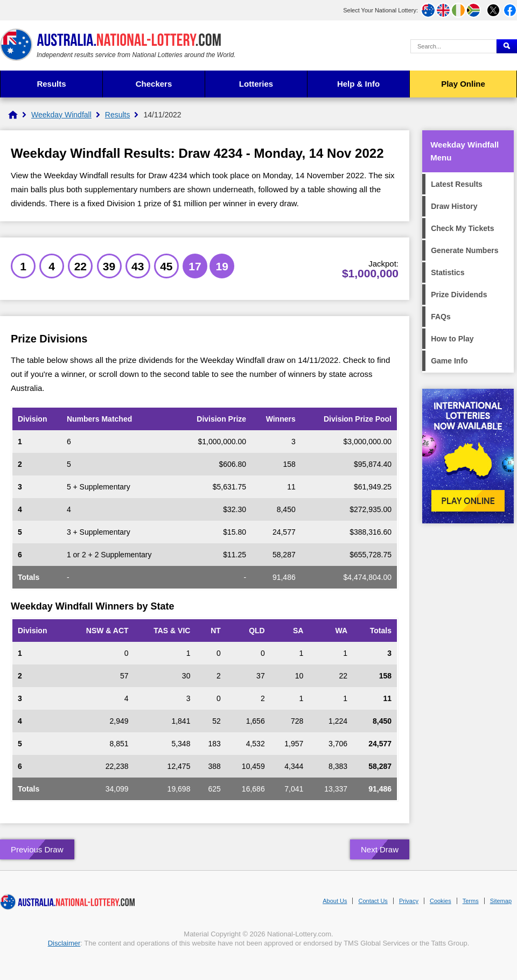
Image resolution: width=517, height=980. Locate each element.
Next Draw (380, 849)
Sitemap (501, 901)
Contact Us (373, 901)
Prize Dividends (459, 295)
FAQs (441, 317)
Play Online (463, 84)
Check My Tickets (462, 228)
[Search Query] (453, 46)
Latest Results (457, 184)
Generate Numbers (464, 250)
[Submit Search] (507, 46)
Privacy (409, 901)
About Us (335, 901)
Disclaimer (64, 943)
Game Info (449, 361)
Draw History (454, 206)
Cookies (441, 901)
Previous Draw (37, 849)
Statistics (448, 272)
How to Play (452, 339)
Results (51, 84)
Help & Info (358, 84)
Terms (471, 901)
